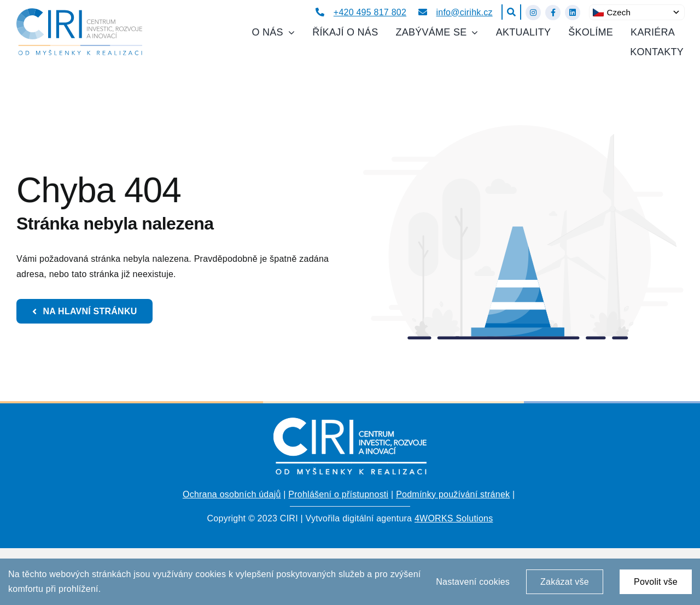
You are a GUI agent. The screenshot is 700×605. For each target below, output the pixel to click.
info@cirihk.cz (465, 12)
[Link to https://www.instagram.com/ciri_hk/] (533, 13)
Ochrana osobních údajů (232, 494)
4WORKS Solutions (454, 518)
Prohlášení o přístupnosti (338, 494)
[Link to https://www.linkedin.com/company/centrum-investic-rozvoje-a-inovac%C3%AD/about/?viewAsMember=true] (573, 13)
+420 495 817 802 (370, 12)
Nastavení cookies (473, 582)
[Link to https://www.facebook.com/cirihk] (553, 13)
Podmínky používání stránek (453, 494)
